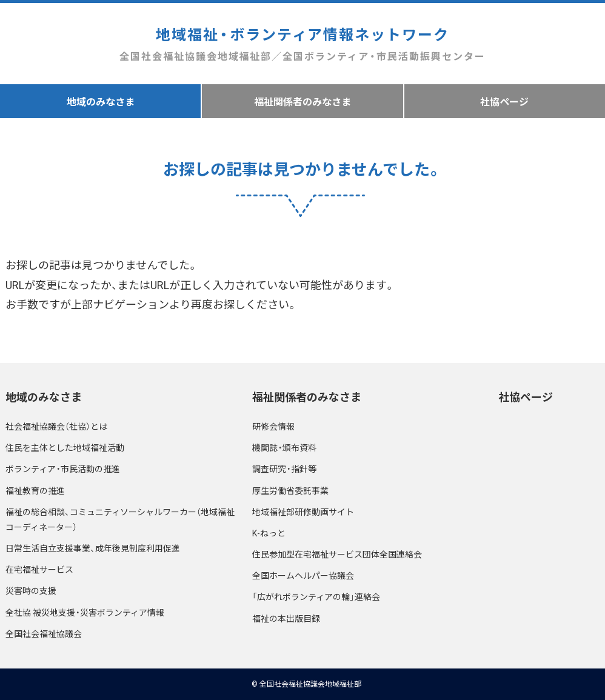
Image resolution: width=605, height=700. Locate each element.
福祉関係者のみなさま (302, 101)
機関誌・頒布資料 (284, 447)
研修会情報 (273, 426)
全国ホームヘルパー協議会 (303, 575)
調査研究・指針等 (284, 468)
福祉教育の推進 (35, 490)
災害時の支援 (31, 590)
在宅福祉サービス (39, 569)
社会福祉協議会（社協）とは (56, 426)
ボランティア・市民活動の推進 (63, 468)
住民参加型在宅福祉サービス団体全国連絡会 (337, 554)
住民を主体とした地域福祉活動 (65, 447)
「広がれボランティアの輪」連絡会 (316, 596)
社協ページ (504, 101)
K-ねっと (269, 533)
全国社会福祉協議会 (44, 633)
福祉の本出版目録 (286, 618)
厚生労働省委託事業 (290, 490)
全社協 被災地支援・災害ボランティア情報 (85, 612)
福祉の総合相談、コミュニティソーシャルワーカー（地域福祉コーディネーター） (120, 519)
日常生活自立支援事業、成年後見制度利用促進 (93, 548)
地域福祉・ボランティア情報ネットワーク (302, 44)
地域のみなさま (101, 101)
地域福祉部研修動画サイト (303, 512)
